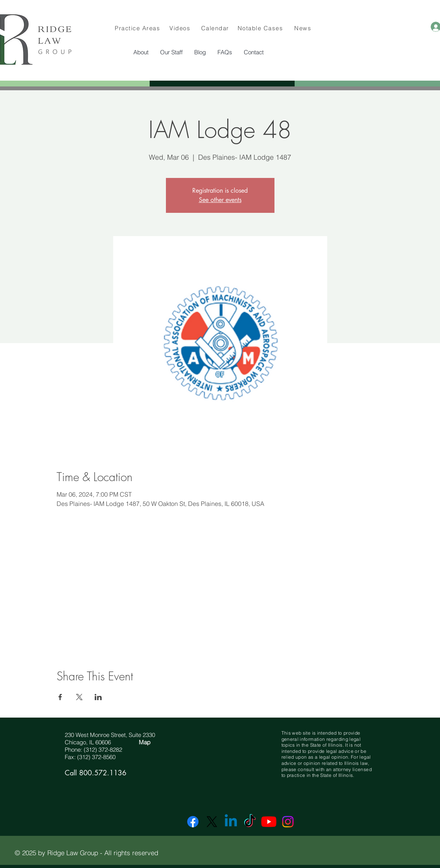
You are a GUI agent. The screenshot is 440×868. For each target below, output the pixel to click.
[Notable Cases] (261, 28)
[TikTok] (250, 822)
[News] (304, 28)
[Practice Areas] (138, 28)
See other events (220, 200)
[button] (171, 52)
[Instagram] (288, 822)
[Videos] (181, 28)
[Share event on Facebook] (60, 697)
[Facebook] (193, 822)
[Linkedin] (231, 822)
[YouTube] (269, 822)
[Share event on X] (79, 697)
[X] (212, 822)
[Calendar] (216, 28)
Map (145, 742)
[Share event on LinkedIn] (98, 697)
